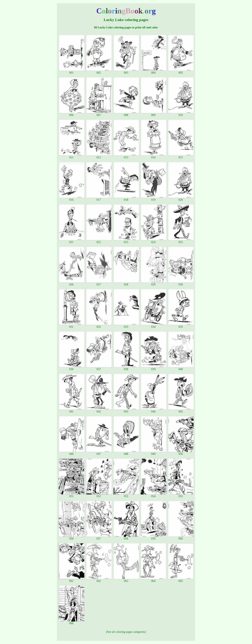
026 (72, 283)
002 (99, 71)
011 (72, 156)
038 (126, 368)
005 (181, 71)
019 (153, 198)
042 (99, 410)
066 (72, 622)
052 (99, 495)
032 (99, 326)
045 (181, 410)
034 (153, 326)
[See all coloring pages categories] (126, 632)
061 (72, 580)
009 (153, 114)
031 (72, 326)
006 (72, 114)
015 (181, 156)
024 (153, 241)
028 (126, 283)
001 (72, 71)
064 (153, 580)
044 (153, 410)
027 (99, 283)
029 (153, 283)
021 (72, 241)
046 (72, 453)
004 (153, 71)
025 (181, 241)
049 (153, 453)
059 (153, 537)
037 (99, 368)
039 (153, 368)
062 (99, 580)
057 (99, 537)
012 (99, 156)
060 (181, 537)
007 (99, 114)
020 (181, 198)
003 (126, 71)
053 (126, 495)
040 (181, 368)
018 (126, 198)
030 (181, 283)
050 (181, 453)
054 (153, 495)
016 (72, 198)
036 (72, 368)
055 (181, 495)
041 (72, 410)
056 (72, 537)
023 (126, 241)
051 (72, 495)
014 (153, 156)
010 (181, 114)
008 (126, 114)
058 (126, 537)
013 (126, 156)
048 (126, 453)
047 (99, 453)
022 (99, 241)
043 (126, 410)
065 (181, 580)
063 (126, 580)
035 (181, 326)
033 (126, 326)
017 (99, 198)
